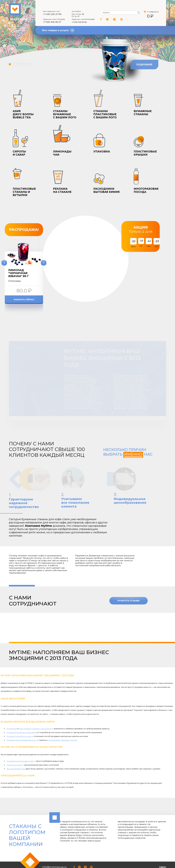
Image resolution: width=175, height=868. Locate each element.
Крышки (11, 721)
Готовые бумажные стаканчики (21, 713)
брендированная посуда (27, 721)
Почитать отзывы (129, 581)
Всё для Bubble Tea (16, 749)
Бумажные (12, 709)
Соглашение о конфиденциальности (25, 859)
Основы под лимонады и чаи (20, 742)
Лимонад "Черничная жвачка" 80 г (18, 273)
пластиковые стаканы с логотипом (35, 709)
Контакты (124, 6)
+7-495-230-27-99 (52, 14)
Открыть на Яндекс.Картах (153, 862)
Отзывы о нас (76, 6)
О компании (48, 6)
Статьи (89, 6)
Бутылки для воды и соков (19, 717)
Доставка (111, 6)
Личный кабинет (139, 6)
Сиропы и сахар (14, 745)
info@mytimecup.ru (54, 848)
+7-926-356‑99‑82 (79, 22)
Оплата (99, 6)
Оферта (62, 6)
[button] (10, 65)
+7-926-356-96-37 (52, 22)
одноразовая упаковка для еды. (63, 721)
